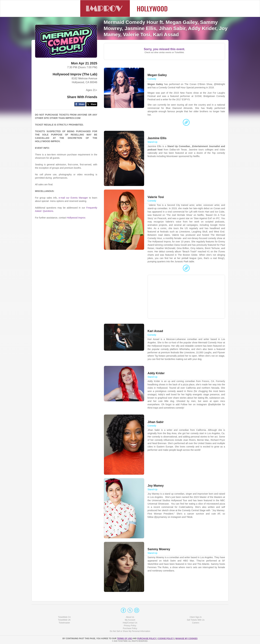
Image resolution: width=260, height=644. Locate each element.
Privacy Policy (130, 626)
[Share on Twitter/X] (92, 104)
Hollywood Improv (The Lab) (75, 74)
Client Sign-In (196, 617)
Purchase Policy (130, 628)
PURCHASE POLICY (147, 639)
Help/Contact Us (130, 623)
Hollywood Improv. (76, 218)
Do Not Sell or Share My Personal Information (130, 631)
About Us (130, 617)
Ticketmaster (64, 623)
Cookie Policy (166, 639)
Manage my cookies (186, 639)
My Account (130, 620)
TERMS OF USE (125, 639)
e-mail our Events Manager (73, 198)
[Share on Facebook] (80, 104)
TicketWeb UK (64, 620)
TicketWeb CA (64, 617)
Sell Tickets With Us (196, 620)
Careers (196, 623)
